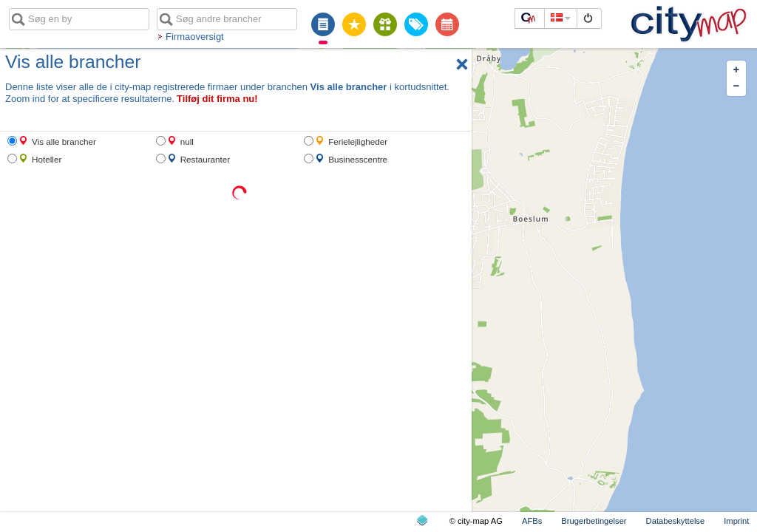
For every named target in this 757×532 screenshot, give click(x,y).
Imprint (736, 521)
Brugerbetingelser (594, 521)
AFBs (532, 521)
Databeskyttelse (676, 521)
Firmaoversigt (195, 37)
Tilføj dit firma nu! (217, 99)
